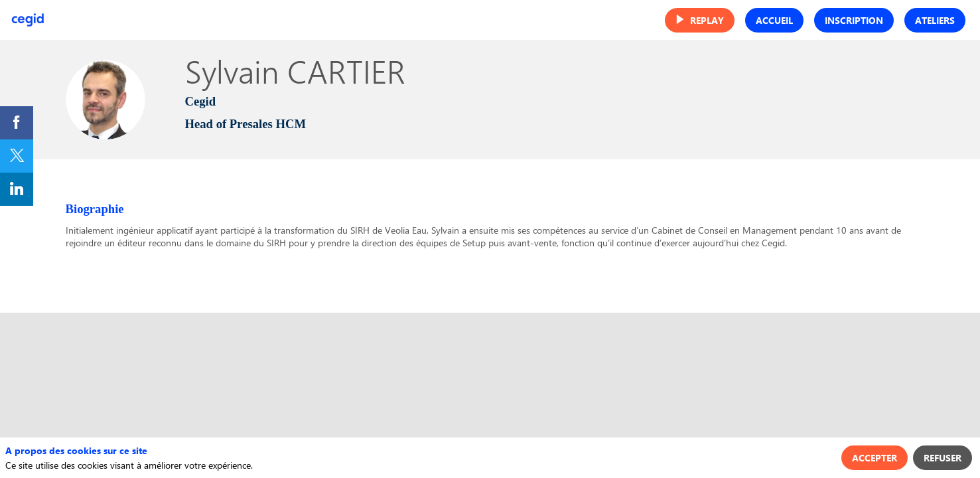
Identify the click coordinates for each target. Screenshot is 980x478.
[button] (700, 20)
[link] (17, 123)
